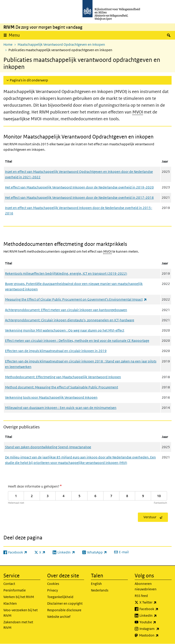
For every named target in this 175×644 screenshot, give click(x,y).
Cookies (53, 584)
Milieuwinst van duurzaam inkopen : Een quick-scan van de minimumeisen (61, 408)
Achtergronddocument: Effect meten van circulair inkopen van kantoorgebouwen (66, 310)
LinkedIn (156, 616)
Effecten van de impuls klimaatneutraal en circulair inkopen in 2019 (56, 351)
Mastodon (155, 635)
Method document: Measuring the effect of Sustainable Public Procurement (62, 387)
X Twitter (156, 602)
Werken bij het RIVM (19, 597)
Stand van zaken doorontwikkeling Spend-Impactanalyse (48, 447)
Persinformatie (15, 590)
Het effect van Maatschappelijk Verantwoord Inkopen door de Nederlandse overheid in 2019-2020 (79, 187)
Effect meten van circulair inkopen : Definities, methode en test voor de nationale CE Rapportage (77, 341)
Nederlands (100, 590)
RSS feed (141, 596)
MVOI (138, 112)
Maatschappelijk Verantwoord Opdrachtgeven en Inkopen (61, 44)
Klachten (10, 603)
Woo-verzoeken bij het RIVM (21, 613)
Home (8, 44)
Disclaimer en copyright (65, 603)
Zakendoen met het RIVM (18, 625)
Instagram (156, 629)
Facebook (156, 609)
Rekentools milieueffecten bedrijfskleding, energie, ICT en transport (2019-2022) (66, 273)
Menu (14, 35)
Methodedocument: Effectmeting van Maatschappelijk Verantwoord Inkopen (63, 377)
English (96, 584)
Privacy (53, 590)
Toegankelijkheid (60, 597)
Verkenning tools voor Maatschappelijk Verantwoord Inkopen (51, 397)
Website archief (59, 617)
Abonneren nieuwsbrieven (146, 586)
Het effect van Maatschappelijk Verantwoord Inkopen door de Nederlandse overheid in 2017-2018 (79, 197)
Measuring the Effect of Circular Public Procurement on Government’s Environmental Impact (76, 299)
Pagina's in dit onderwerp (29, 80)
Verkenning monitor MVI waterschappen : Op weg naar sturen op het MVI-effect (65, 330)
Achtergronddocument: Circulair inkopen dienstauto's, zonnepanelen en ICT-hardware (70, 320)
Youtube (156, 622)
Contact (9, 584)
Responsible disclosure (64, 610)
